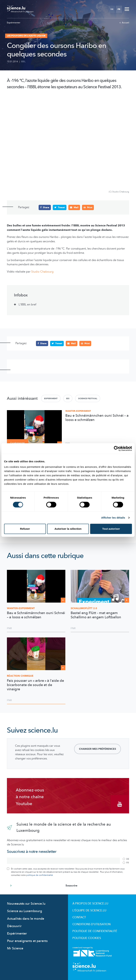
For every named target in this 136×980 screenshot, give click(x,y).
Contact (79, 917)
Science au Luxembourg (25, 911)
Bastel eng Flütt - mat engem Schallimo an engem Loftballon (96, 615)
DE (112, 9)
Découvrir (14, 926)
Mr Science (15, 948)
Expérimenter (14, 23)
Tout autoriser (111, 529)
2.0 (84, 608)
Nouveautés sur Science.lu (26, 904)
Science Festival (88, 398)
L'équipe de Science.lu (89, 910)
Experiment (51, 398)
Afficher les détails (113, 518)
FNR (9, 628)
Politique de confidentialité (95, 931)
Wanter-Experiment (78, 411)
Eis (68, 398)
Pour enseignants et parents (27, 941)
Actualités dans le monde (26, 919)
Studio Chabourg (42, 272)
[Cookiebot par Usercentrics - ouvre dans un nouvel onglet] (116, 449)
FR (119, 9)
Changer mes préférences (97, 749)
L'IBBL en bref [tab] (27, 305)
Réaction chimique (20, 676)
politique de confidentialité (39, 875)
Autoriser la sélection (68, 529)
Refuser (25, 529)
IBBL (23, 62)
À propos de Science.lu (90, 904)
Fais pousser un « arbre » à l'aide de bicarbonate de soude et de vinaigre (35, 685)
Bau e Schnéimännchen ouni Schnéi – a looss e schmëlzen (97, 418)
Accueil (124, 23)
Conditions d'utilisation (91, 924)
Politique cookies (87, 938)
